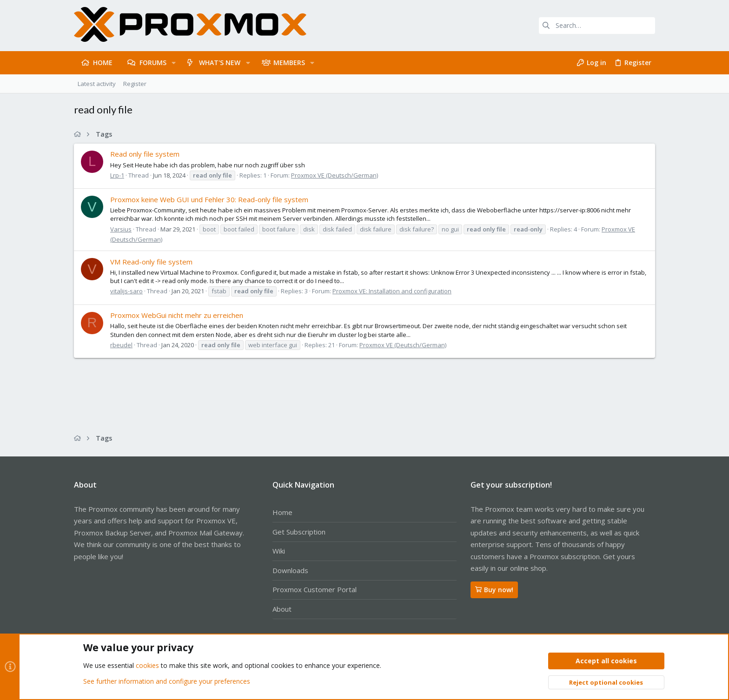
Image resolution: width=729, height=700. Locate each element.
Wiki (279, 551)
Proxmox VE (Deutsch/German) (335, 175)
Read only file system (145, 154)
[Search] (597, 26)
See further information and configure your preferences (167, 681)
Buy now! (494, 590)
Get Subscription (299, 532)
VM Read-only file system (151, 262)
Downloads (290, 570)
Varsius (121, 229)
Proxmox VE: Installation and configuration (392, 291)
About (282, 609)
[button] (174, 63)
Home (282, 512)
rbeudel (121, 345)
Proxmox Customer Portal (315, 589)
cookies (147, 666)
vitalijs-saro (126, 291)
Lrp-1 (117, 175)
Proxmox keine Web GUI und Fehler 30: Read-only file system (209, 199)
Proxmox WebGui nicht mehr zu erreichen (177, 315)
